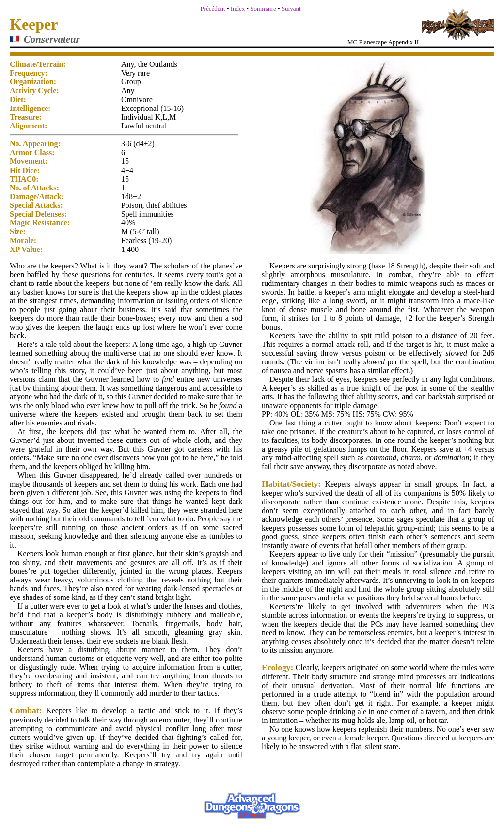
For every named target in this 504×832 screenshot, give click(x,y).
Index (238, 8)
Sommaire (263, 8)
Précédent (213, 8)
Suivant (291, 8)
